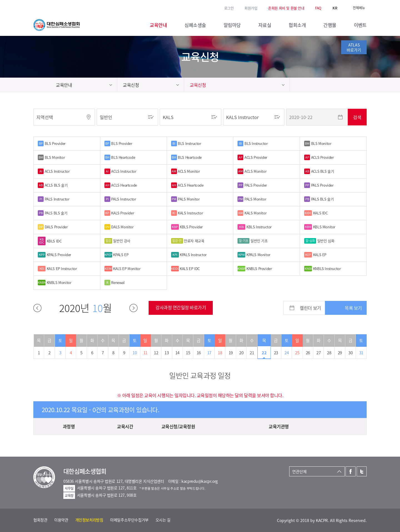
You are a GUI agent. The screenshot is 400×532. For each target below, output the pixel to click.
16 (199, 353)
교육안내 (64, 85)
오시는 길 (163, 520)
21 (252, 353)
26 (308, 353)
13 (167, 353)
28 (329, 353)
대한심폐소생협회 (57, 25)
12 (156, 353)
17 (209, 353)
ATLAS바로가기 (354, 47)
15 (188, 353)
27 (318, 353)
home (42, 85)
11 (145, 353)
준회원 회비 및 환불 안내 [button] (286, 8)
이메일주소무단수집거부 (129, 520)
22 (264, 353)
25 (297, 353)
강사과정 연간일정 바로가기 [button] (181, 307)
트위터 (44, 8)
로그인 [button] (229, 8)
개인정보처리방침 (89, 520)
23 (276, 353)
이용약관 (61, 520)
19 (231, 353)
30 (350, 353)
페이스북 (36, 8)
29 (340, 353)
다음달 (133, 308)
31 (361, 353)
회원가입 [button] (251, 8)
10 (135, 353)
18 (220, 353)
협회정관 (40, 520)
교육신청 (131, 85)
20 (241, 353)
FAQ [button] (318, 8)
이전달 (37, 308)
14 (177, 353)
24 (287, 353)
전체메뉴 (359, 8)
